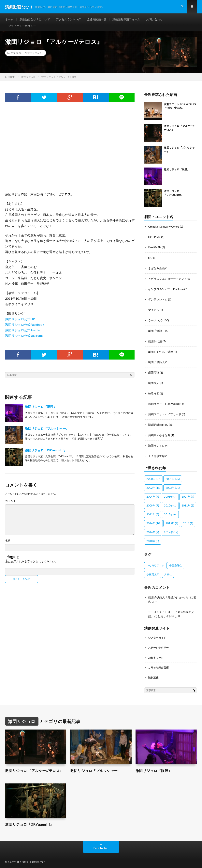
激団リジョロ (35, 55)
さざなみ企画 (156, 269)
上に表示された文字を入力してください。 (31, 563)
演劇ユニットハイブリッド (165, 413)
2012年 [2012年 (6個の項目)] (153, 512)
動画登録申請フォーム (126, 20)
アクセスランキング (68, 20)
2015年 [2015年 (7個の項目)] (172, 521)
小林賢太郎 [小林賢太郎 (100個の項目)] (153, 572)
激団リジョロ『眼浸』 (41, 408)
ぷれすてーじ (156, 655)
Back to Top (101, 845)
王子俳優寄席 (156, 454)
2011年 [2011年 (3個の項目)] (188, 504)
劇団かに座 (155, 341)
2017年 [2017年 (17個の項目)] (171, 530)
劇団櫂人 (154, 382)
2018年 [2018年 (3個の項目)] (153, 539)
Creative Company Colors (164, 228)
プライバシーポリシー (22, 27)
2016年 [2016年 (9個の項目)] (153, 530)
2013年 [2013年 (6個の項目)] (170, 512)
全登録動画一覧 (97, 20)
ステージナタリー (158, 645)
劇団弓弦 (154, 372)
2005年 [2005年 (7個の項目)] (170, 495)
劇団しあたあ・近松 (161, 351)
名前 (8, 542)
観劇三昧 (153, 675)
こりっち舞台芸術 (158, 665)
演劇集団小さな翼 (159, 434)
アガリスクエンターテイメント (167, 279)
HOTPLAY (155, 238)
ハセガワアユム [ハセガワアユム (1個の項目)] (155, 563)
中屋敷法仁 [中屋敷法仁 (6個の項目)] (176, 563)
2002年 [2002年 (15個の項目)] (153, 486)
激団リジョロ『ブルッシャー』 (47, 430)
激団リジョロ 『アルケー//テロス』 (34, 768)
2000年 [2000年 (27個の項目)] (153, 477)
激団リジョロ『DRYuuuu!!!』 (46, 452)
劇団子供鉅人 (156, 362)
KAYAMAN (155, 249)
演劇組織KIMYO (158, 423)
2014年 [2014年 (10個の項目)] (153, 521)
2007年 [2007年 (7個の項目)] (188, 495)
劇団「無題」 (156, 331)
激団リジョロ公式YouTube (24, 337)
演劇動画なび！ (38, 859)
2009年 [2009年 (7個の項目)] (153, 504)
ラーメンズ (155, 321)
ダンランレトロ (158, 300)
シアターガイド (157, 635)
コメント (11, 503)
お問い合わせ (154, 20)
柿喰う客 (154, 392)
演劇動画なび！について (35, 20)
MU (150, 259)
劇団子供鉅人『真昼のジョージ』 (169, 595)
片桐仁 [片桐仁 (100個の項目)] (168, 572)
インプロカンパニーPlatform (166, 290)
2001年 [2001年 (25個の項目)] (173, 477)
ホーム (9, 20)
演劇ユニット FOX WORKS (165, 403)
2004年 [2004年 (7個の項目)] (153, 495)
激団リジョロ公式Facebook (25, 326)
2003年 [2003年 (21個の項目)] (173, 486)
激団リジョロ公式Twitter (23, 332)
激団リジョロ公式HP (20, 321)
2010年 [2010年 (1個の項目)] (170, 504)
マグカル (154, 310)
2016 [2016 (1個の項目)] (188, 521)
